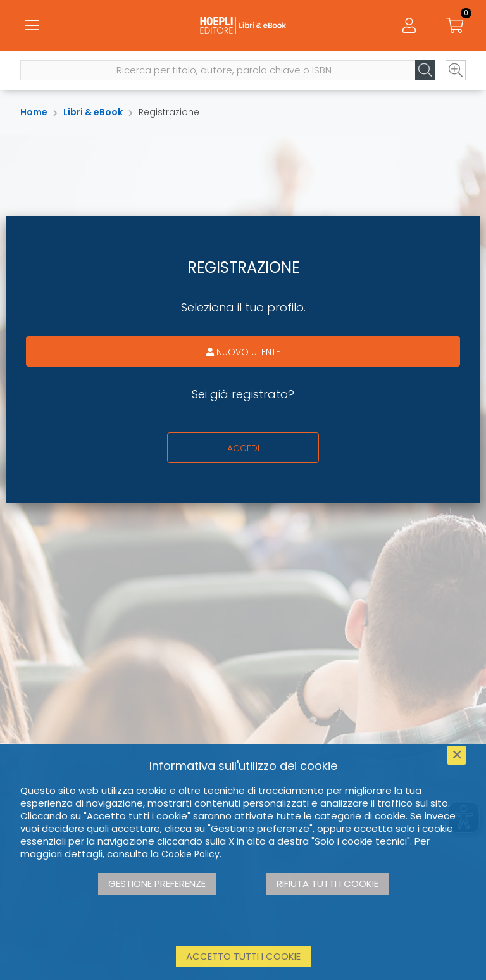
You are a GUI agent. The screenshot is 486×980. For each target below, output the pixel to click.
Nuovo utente (243, 352)
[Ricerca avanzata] (456, 70)
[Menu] (32, 25)
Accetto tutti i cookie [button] (243, 956)
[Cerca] (425, 70)
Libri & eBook (93, 112)
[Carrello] (454, 25)
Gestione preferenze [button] (157, 883)
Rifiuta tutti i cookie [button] (327, 883)
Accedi (243, 448)
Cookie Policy (190, 854)
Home (34, 112)
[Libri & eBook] (243, 25)
